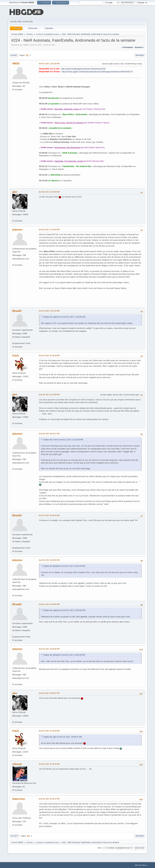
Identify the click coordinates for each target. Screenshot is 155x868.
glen (15, 192)
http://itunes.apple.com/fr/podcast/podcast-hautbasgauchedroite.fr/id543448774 (97, 71)
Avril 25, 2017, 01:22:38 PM (49, 355)
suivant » (139, 47)
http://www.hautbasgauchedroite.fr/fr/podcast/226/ (83, 68)
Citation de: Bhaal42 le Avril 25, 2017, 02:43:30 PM (64, 566)
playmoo (17, 229)
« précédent (127, 47)
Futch (16, 355)
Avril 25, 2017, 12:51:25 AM (49, 63)
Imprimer (140, 55)
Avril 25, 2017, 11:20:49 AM (49, 229)
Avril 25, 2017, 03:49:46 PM (49, 649)
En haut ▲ (143, 865)
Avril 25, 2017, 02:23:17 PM (49, 433)
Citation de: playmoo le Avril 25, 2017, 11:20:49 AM (64, 317)
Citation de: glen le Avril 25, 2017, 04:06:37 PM (62, 737)
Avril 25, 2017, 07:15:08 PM (49, 731)
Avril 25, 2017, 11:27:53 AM (49, 311)
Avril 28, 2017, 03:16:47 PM (49, 799)
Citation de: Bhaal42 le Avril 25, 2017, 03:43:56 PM (64, 655)
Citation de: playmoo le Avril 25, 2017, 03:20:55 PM (64, 610)
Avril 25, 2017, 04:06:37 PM (49, 693)
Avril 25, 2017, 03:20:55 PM (49, 560)
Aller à (100, 848)
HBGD (16, 63)
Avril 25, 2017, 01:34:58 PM (49, 394)
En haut (14, 836)
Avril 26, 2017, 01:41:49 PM (49, 764)
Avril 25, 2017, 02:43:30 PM (49, 515)
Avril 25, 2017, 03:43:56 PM (49, 604)
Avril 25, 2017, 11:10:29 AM (49, 192)
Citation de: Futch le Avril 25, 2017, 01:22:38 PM (63, 439)
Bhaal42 (17, 311)
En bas (14, 55)
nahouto (17, 764)
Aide (137, 865)
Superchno (19, 799)
